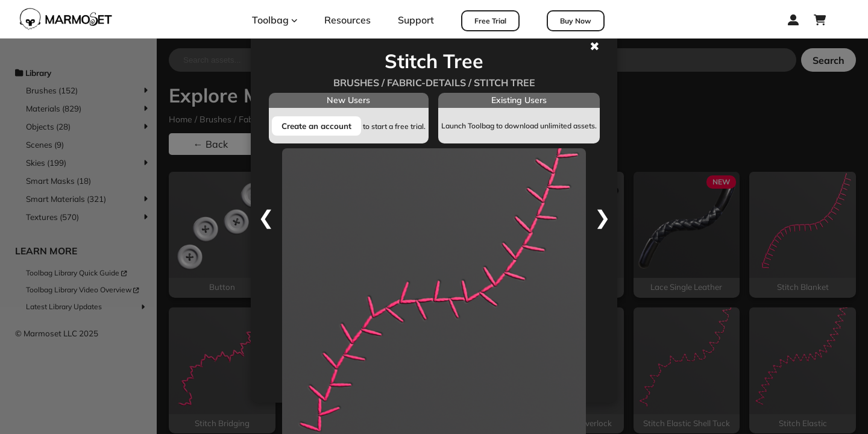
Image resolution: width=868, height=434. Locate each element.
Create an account (316, 126)
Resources (348, 20)
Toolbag (275, 20)
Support (416, 20)
